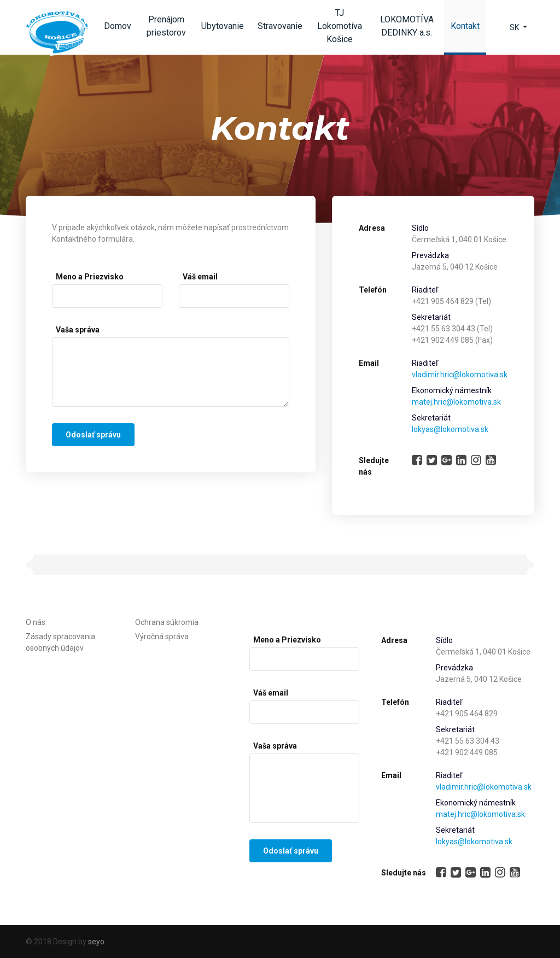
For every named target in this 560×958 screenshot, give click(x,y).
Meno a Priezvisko (90, 277)
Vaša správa (78, 330)
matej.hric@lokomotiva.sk (456, 402)
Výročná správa (162, 636)
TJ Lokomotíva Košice (340, 26)
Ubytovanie (223, 26)
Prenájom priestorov (166, 26)
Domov (118, 26)
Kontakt (468, 29)
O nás (36, 622)
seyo (96, 942)
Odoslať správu (93, 435)
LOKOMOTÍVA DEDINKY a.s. (407, 26)
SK (515, 27)
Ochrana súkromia (167, 622)
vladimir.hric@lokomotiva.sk (460, 375)
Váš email (200, 277)
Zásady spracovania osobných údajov (60, 642)
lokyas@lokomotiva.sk (450, 429)
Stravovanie (280, 26)
